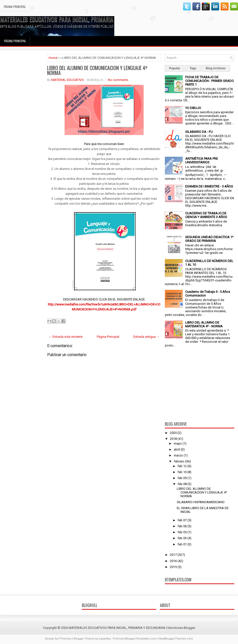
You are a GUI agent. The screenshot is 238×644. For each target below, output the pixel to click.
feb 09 (182, 478)
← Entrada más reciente (66, 337)
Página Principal (15, 7)
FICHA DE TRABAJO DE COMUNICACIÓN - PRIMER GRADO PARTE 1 (209, 81)
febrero (179, 461)
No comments (118, 80)
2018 (173, 439)
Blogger (189, 628)
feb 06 (182, 526)
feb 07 (182, 520)
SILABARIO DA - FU (199, 132)
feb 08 (182, 484)
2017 (173, 555)
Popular (175, 68)
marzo (178, 455)
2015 (173, 567)
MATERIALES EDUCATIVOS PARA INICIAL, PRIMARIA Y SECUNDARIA (74, 19)
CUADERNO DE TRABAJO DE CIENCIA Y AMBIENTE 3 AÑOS (206, 215)
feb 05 (182, 532)
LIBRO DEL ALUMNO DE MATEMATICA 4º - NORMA (204, 324)
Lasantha (105, 639)
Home (53, 58)
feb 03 (182, 538)
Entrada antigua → (147, 337)
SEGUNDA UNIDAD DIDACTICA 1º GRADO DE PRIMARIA (209, 239)
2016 (173, 561)
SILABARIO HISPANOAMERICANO (201, 502)
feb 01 (182, 544)
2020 (173, 433)
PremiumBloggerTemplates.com (135, 639)
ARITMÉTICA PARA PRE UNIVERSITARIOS (202, 160)
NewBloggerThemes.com (176, 639)
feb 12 (182, 466)
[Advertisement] (24, 129)
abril (177, 449)
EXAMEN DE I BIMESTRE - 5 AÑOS (209, 186)
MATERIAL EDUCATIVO (68, 80)
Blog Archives (216, 68)
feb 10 (182, 472)
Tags (193, 68)
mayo (178, 443)
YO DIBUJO (193, 108)
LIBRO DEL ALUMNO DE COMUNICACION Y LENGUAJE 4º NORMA (97, 70)
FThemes (65, 639)
